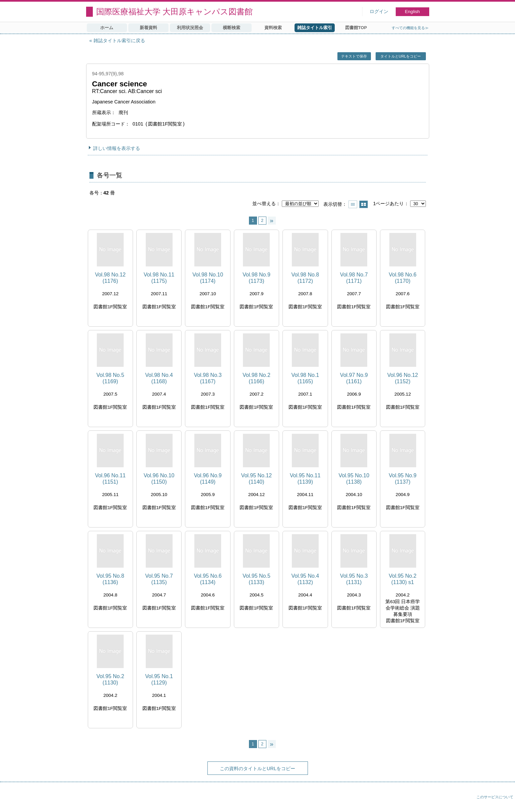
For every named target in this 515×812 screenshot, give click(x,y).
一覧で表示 (353, 204)
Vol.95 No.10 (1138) (354, 479)
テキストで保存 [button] (354, 56)
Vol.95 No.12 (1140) (257, 479)
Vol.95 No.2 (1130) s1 (403, 579)
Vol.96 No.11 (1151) (110, 479)
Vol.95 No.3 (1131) (354, 579)
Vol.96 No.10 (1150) (159, 479)
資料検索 (273, 28)
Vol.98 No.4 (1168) (159, 378)
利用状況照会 (190, 28)
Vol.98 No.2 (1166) (256, 378)
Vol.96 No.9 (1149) (208, 479)
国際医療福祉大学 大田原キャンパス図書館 (175, 12)
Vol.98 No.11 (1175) (159, 278)
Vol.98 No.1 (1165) (305, 378)
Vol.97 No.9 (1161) (354, 378)
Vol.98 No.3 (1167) (208, 378)
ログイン (379, 12)
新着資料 (148, 28)
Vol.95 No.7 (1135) (159, 579)
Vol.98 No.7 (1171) (354, 278)
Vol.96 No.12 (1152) (403, 378)
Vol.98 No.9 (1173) (256, 278)
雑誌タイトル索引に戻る (119, 40)
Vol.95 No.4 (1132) (305, 579)
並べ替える (264, 204)
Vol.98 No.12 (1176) (110, 278)
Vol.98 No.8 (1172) (305, 278)
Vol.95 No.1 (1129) (159, 679)
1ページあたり (388, 204)
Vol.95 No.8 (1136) (110, 579)
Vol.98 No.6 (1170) (403, 278)
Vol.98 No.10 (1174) (208, 278)
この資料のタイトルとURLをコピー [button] (257, 768)
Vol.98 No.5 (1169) (110, 378)
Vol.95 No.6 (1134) (208, 579)
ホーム (107, 28)
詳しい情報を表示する (117, 148)
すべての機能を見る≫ (410, 28)
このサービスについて (495, 797)
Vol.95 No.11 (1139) (305, 479)
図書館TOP (356, 28)
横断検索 (232, 28)
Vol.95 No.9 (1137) (403, 479)
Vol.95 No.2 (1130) (110, 679)
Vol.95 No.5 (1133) (256, 579)
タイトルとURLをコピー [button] (401, 56)
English (412, 12)
